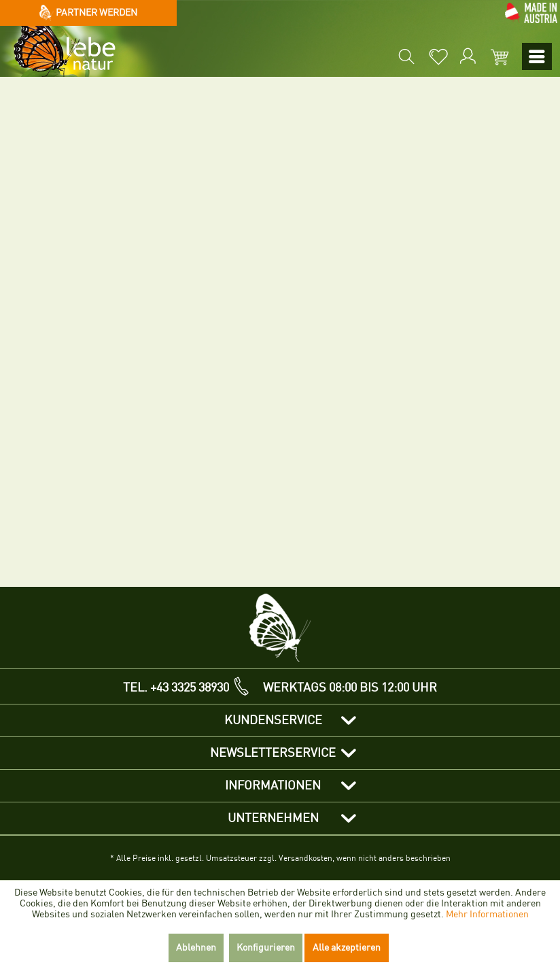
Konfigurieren (266, 948)
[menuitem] (405, 56)
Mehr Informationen (487, 914)
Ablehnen (196, 948)
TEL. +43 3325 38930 (176, 687)
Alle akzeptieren (347, 948)
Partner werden (89, 13)
